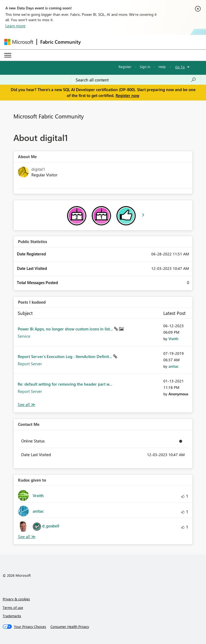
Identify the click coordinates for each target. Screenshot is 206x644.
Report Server (30, 364)
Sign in (145, 67)
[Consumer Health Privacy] (70, 627)
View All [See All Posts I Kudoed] (27, 405)
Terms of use (13, 607)
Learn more (15, 26)
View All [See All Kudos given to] (27, 537)
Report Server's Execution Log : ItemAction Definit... (65, 356)
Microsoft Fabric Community (49, 116)
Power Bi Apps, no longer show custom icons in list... (66, 329)
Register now (127, 95)
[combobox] (136, 80)
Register (125, 67)
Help (162, 67)
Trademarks (12, 616)
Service (24, 336)
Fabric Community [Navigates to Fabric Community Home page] (60, 42)
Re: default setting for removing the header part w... (65, 384)
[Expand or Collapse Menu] (8, 55)
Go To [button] (180, 67)
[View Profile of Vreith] (173, 339)
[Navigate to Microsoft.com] (19, 42)
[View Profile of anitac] (174, 366)
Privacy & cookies (16, 599)
